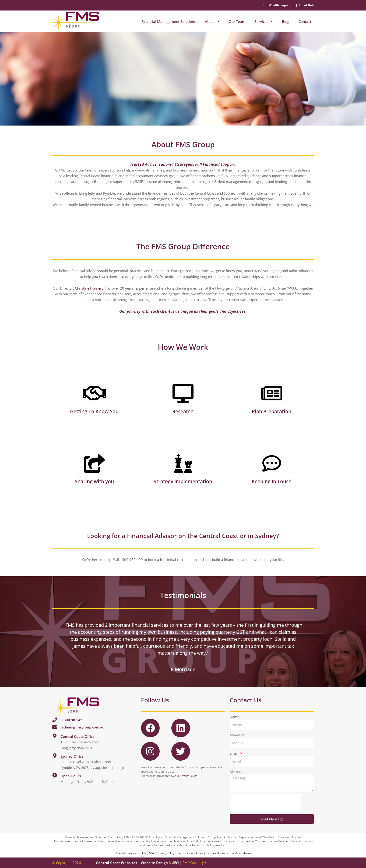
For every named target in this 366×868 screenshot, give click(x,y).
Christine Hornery (89, 288)
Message (237, 772)
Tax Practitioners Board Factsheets (229, 853)
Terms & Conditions (190, 853)
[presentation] (265, 803)
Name (234, 717)
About (212, 21)
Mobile (236, 735)
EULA (88, 863)
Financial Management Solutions (169, 21)
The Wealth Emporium (279, 5)
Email (235, 753)
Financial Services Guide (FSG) (134, 853)
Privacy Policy (188, 776)
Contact (305, 21)
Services (264, 21)
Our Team (237, 21)
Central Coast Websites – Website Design (132, 863)
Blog (286, 21)
